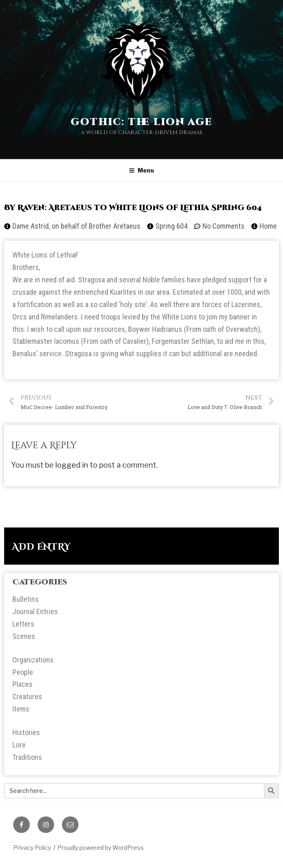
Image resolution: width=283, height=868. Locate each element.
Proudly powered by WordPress (101, 848)
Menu (141, 170)
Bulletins (26, 599)
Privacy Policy (32, 848)
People (23, 672)
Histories (26, 732)
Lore (19, 745)
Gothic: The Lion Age (141, 122)
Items (21, 709)
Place (21, 684)
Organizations (33, 660)
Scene (22, 636)
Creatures (27, 697)
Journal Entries (35, 611)
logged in (72, 465)
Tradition (25, 757)
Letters (23, 624)
